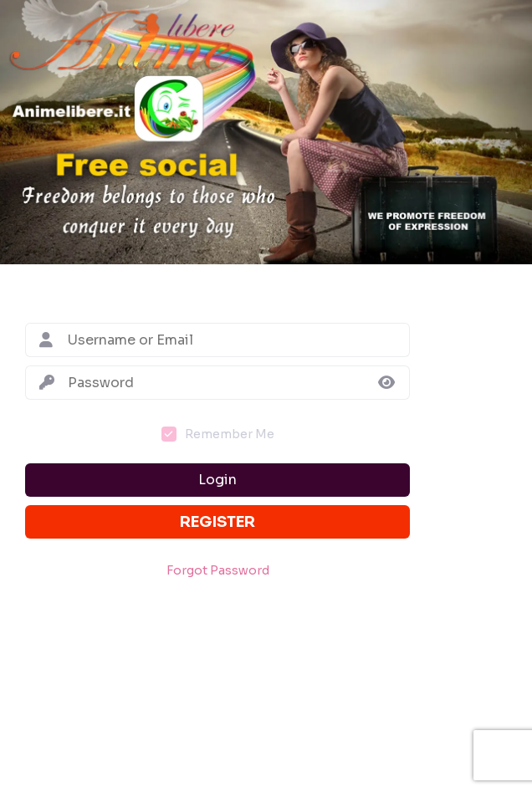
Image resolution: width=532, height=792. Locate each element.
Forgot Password (218, 571)
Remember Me (230, 434)
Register (217, 522)
